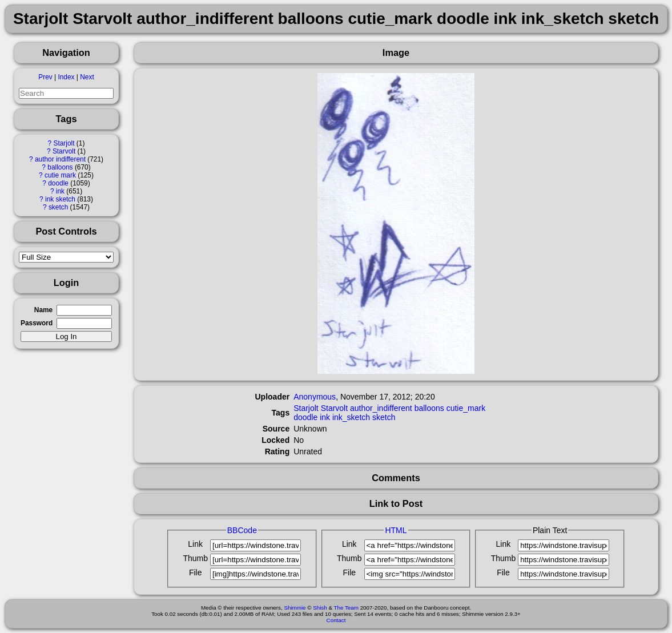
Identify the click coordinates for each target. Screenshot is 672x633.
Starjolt (64, 143)
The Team (346, 608)
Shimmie (295, 608)
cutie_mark (466, 408)
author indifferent (60, 159)
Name (43, 310)
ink (60, 191)
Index (66, 77)
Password (37, 323)
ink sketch (60, 199)
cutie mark (60, 175)
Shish (320, 608)
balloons (60, 167)
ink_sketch (351, 417)
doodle (58, 183)
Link (195, 544)
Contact (336, 620)
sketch (58, 207)
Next (87, 77)
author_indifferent (381, 408)
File (196, 572)
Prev (45, 77)
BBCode (242, 530)
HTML (396, 530)
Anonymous (315, 397)
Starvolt (64, 151)
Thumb (195, 558)
